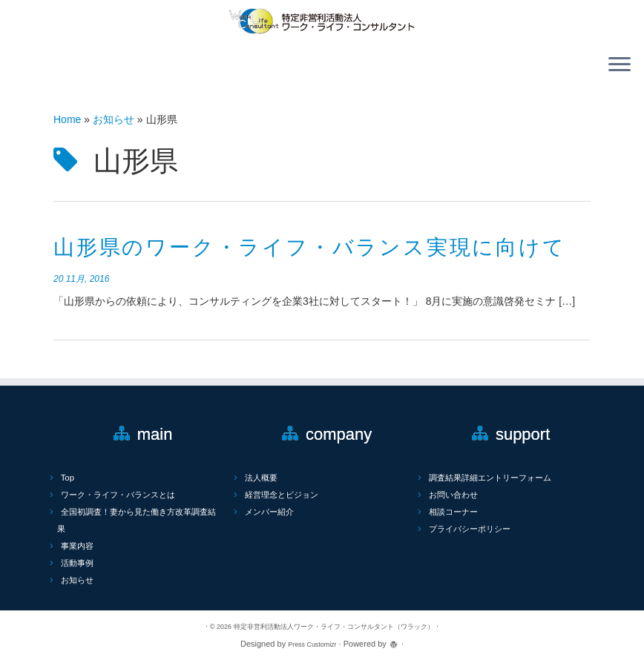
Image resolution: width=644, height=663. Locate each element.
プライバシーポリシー (470, 529)
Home (67, 119)
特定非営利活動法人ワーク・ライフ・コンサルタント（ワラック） (334, 627)
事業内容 (77, 546)
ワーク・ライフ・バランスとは (118, 495)
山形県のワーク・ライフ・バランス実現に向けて (310, 247)
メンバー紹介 (269, 512)
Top (68, 478)
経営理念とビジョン (282, 495)
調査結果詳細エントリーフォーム (490, 478)
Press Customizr (312, 644)
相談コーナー (453, 512)
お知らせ (114, 119)
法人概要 (261, 478)
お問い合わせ (453, 495)
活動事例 (77, 563)
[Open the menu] (620, 66)
